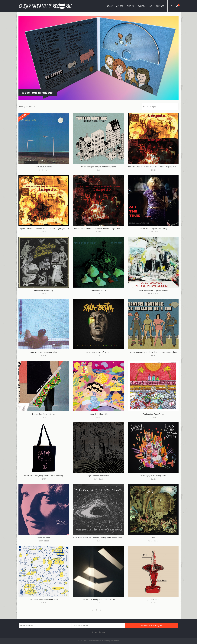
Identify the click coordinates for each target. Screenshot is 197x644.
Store (110, 6)
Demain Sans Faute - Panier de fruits (44, 599)
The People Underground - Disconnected (98, 599)
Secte (153, 538)
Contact (160, 6)
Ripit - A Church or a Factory (99, 476)
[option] (99, 58)
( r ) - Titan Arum (153, 599)
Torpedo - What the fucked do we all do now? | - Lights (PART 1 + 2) (154, 167)
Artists (120, 6)
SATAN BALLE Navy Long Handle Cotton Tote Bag (44, 476)
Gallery (141, 6)
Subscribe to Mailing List (152, 626)
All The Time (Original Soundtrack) (153, 229)
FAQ (150, 6)
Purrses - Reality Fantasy (44, 290)
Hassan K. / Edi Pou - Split (98, 414)
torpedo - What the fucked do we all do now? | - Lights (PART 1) (99, 229)
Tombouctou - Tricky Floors (153, 414)
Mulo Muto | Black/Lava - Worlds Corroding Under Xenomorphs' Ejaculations (103, 538)
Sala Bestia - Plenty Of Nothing (98, 352)
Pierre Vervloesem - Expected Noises (153, 290)
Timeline (131, 6)
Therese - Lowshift (99, 290)
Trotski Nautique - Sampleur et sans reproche (98, 167)
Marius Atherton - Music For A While (44, 352)
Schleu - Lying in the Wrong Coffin (153, 476)
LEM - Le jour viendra (44, 167)
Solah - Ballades (44, 538)
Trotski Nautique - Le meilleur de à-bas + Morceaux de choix (153, 352)
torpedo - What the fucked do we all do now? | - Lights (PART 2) (44, 229)
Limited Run (115, 641)
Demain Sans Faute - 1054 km (44, 414)
